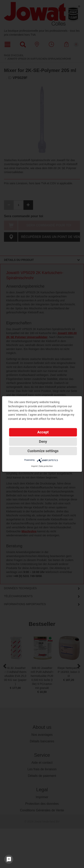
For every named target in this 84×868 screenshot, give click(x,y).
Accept (43, 432)
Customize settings (43, 451)
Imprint (34, 466)
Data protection (46, 466)
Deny (43, 441)
